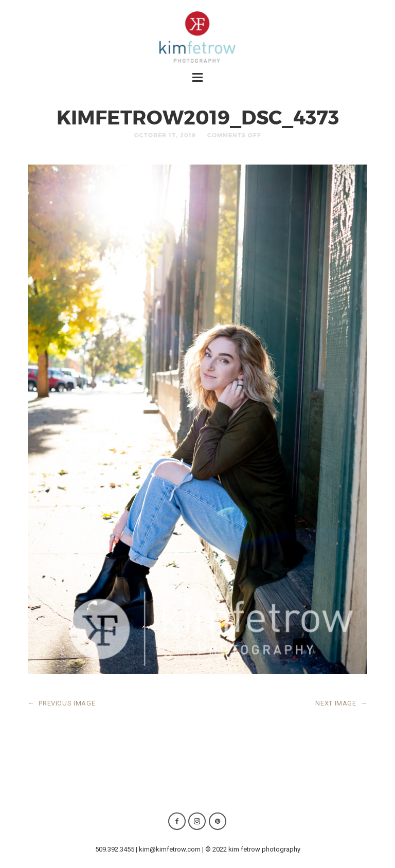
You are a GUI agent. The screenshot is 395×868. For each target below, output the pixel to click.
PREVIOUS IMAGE (62, 703)
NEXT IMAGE (341, 703)
